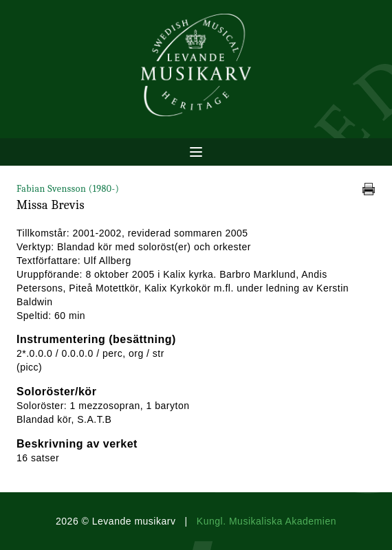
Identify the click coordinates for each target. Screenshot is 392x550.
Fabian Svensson (68, 189)
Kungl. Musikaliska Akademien (266, 521)
